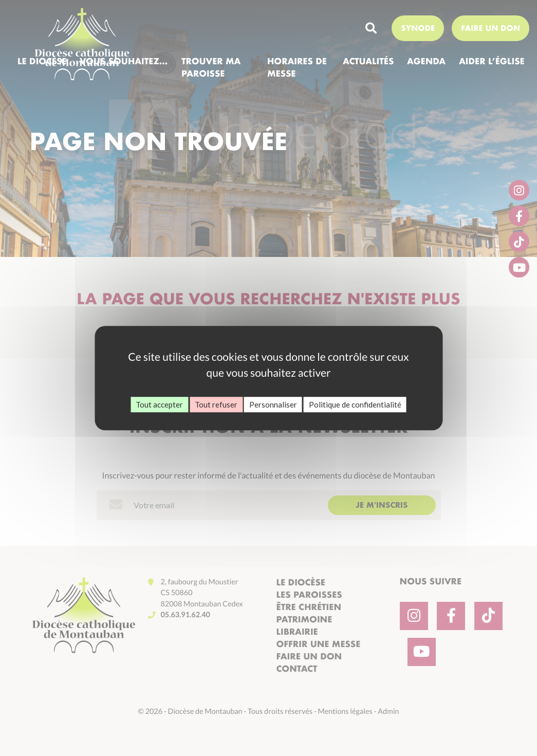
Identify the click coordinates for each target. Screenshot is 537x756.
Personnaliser (273, 404)
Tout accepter (159, 404)
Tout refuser (216, 404)
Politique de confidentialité (355, 404)
